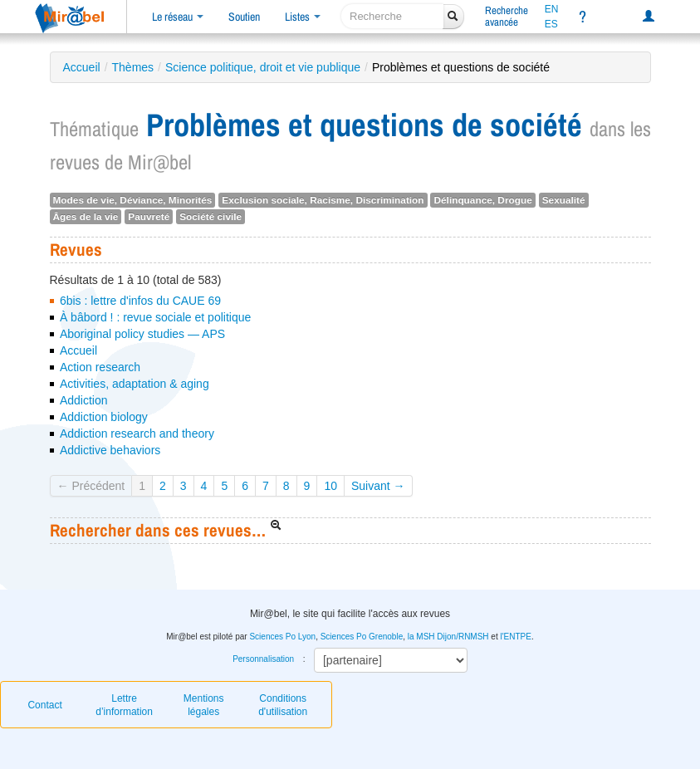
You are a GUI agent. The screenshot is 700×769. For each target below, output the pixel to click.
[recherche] (392, 16)
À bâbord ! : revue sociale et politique (155, 317)
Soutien (244, 17)
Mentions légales (204, 705)
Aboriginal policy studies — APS (142, 334)
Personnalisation (263, 659)
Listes (303, 17)
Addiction (84, 400)
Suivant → (378, 486)
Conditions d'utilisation (283, 705)
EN (552, 9)
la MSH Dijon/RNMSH (448, 637)
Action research (100, 367)
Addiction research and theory (137, 433)
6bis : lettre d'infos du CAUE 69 (140, 301)
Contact (44, 705)
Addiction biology (104, 417)
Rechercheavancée (507, 16)
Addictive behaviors (110, 450)
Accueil (82, 67)
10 (330, 486)
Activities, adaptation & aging (135, 384)
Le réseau (178, 17)
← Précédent (91, 486)
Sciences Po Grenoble (362, 637)
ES (551, 24)
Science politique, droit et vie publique (263, 67)
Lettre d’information (124, 705)
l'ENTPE (515, 637)
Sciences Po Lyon (282, 637)
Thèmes (133, 67)
